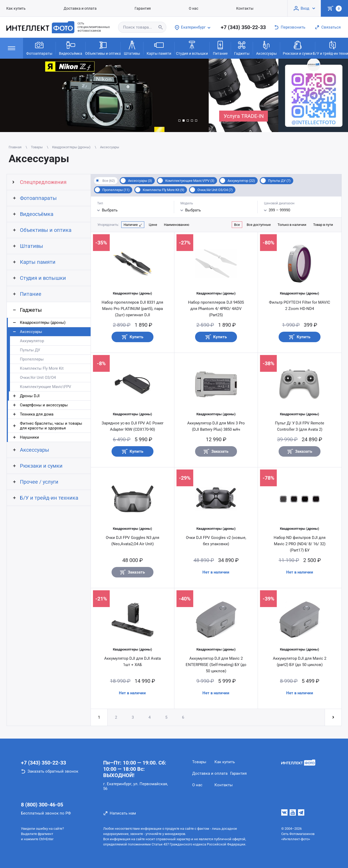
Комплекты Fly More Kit (42, 368)
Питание (220, 48)
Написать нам (123, 813)
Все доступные (259, 225)
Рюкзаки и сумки (298, 48)
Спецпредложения (43, 182)
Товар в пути (323, 225)
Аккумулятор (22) (241, 181)
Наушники (29, 437)
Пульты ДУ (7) (279, 181)
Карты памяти (159, 48)
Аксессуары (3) (140, 181)
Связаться (331, 27)
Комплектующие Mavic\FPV (46, 387)
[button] (179, 121)
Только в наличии (292, 225)
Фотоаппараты (39, 48)
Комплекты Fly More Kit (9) (164, 190)
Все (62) (109, 181)
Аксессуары (266, 48)
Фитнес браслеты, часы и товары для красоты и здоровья (51, 426)
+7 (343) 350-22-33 (243, 27)
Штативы (132, 48)
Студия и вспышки (192, 48)
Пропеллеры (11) (116, 190)
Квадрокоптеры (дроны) (43, 323)
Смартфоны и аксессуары (44, 405)
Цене (153, 225)
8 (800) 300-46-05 (42, 805)
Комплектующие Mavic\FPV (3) (190, 181)
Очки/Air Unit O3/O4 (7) (215, 190)
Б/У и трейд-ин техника (49, 498)
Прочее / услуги (39, 482)
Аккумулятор (32, 341)
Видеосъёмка (71, 48)
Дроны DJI (30, 396)
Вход (305, 8)
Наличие (131, 225)
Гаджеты (242, 48)
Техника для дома (37, 414)
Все (237, 225)
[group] (104, 95)
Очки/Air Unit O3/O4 (38, 378)
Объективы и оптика (103, 48)
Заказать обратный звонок (53, 771)
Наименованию (177, 225)
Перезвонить (293, 27)
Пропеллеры (32, 359)
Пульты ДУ (30, 350)
